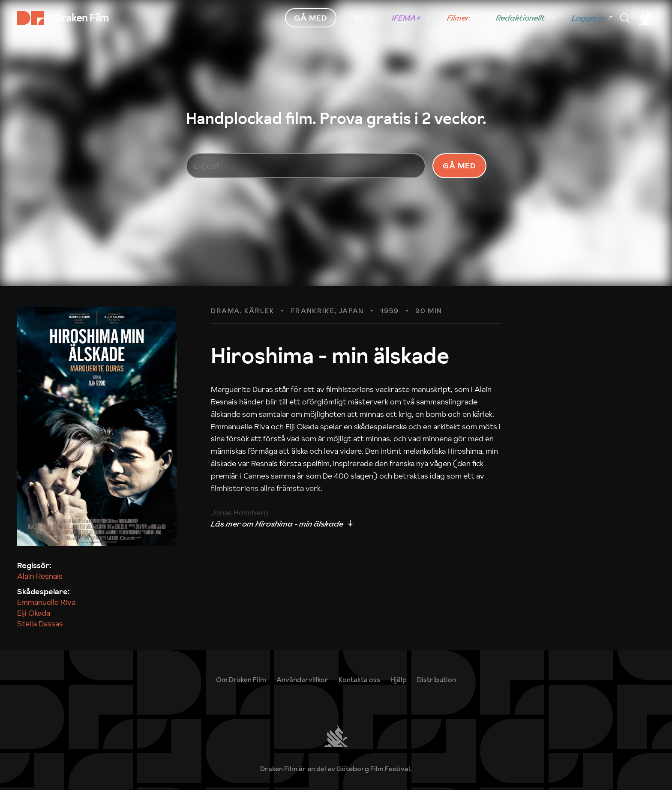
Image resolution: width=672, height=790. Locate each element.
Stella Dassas (40, 641)
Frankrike (313, 328)
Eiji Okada (34, 630)
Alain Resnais (40, 593)
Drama (225, 328)
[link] (364, 18)
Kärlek (259, 328)
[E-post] (306, 174)
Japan (351, 328)
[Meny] (625, 18)
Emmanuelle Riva (46, 619)
